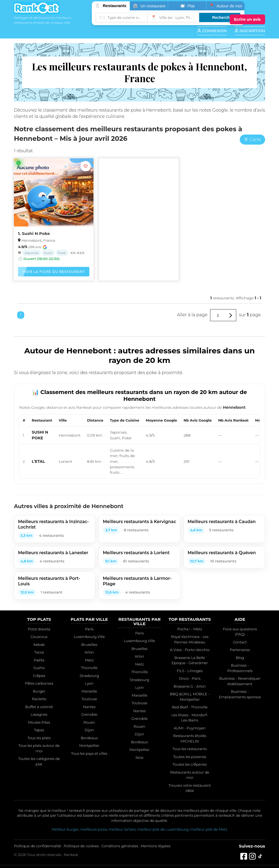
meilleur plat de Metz (209, 829)
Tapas (39, 730)
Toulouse (89, 699)
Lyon (89, 683)
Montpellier (89, 745)
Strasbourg (89, 676)
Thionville (89, 668)
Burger (39, 691)
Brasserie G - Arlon (190, 686)
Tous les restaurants (190, 749)
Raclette (39, 699)
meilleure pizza (94, 829)
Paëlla (39, 660)
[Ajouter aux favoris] (86, 166)
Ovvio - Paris (190, 678)
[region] (139, 447)
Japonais (31, 253)
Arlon (89, 652)
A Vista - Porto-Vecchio (190, 650)
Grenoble (89, 714)
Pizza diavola (39, 629)
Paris (89, 629)
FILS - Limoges (190, 671)
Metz (89, 660)
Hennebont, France (38, 240)
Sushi (48, 253)
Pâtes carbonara (39, 683)
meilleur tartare (122, 829)
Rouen (89, 722)
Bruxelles (89, 645)
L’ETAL (38, 461)
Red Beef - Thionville (189, 707)
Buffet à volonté (39, 707)
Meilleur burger (65, 829)
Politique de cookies (81, 846)
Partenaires (240, 650)
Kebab (39, 645)
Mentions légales (156, 846)
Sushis (39, 668)
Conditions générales (120, 846)
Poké (62, 253)
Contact (240, 642)
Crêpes (39, 676)
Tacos (39, 652)
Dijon (89, 730)
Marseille (89, 691)
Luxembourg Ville (89, 637)
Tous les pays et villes (89, 753)
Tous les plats (39, 738)
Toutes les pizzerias (189, 757)
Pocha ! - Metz (190, 629)
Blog (240, 658)
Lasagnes (39, 714)
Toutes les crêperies (190, 764)
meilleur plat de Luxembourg (163, 829)
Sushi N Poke (36, 233)
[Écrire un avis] (247, 19)
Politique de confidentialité (37, 846)
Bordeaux (89, 738)
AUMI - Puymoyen (190, 728)
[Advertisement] (139, 202)
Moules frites (39, 722)
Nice (139, 757)
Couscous (39, 637)
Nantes (89, 707)
